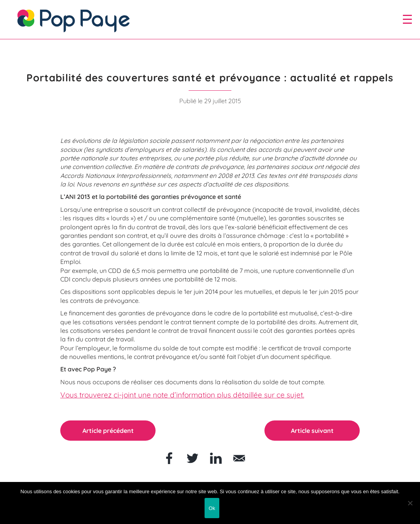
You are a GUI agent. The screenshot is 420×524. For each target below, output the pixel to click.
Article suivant (312, 430)
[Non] (410, 503)
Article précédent (108, 430)
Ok (212, 508)
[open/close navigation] (407, 19)
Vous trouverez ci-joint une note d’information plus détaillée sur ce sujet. (182, 395)
